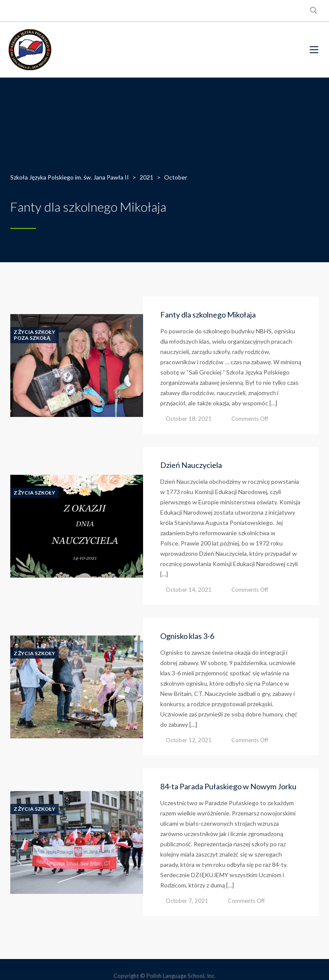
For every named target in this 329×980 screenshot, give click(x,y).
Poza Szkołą (32, 338)
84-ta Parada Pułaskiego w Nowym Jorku (228, 786)
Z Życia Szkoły (34, 332)
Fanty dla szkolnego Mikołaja (208, 315)
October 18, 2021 (189, 419)
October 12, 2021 (189, 740)
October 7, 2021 (187, 901)
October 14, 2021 (189, 590)
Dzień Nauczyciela (191, 465)
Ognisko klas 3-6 (187, 636)
